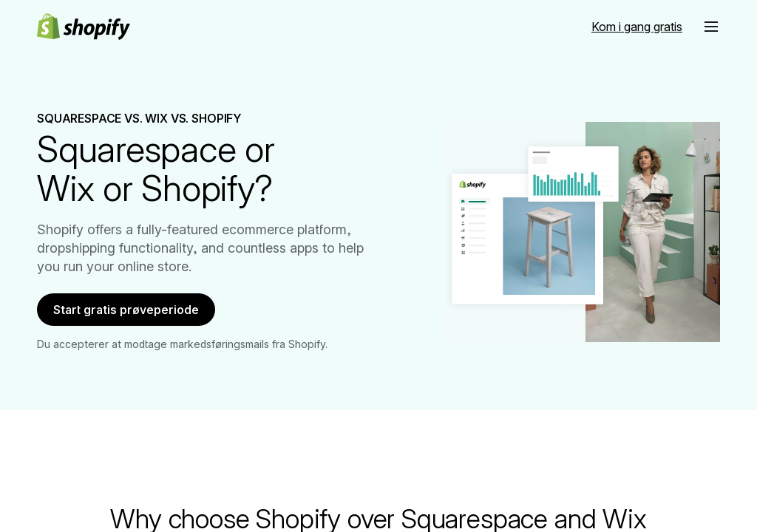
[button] (711, 27)
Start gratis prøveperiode (136, 314)
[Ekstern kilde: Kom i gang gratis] (637, 27)
